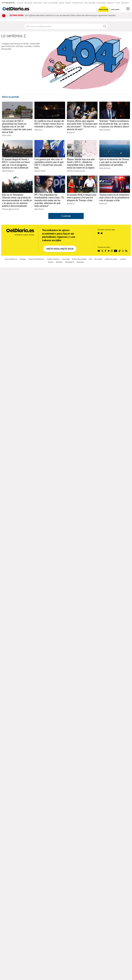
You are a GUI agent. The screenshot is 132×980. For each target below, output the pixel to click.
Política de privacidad (79, 259)
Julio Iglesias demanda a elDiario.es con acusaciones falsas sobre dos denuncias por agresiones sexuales (70, 15)
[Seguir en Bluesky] (99, 251)
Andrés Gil (71, 132)
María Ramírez (105, 130)
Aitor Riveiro (39, 209)
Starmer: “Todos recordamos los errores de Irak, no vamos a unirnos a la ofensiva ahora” (115, 124)
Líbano (45, 3)
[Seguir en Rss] (126, 251)
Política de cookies (111, 259)
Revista (51, 262)
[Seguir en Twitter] (102, 251)
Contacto (123, 259)
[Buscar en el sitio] (63, 26)
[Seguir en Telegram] (108, 251)
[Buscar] (105, 26)
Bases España (28, 3)
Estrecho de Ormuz (78, 3)
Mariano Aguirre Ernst (10, 209)
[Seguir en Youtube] (116, 251)
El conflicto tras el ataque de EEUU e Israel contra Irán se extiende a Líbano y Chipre (49, 124)
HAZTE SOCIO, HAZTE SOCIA (60, 249)
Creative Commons (53, 259)
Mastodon (80, 262)
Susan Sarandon (101, 3)
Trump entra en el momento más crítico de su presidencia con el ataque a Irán (114, 198)
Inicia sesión (115, 9)
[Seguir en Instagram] (112, 251)
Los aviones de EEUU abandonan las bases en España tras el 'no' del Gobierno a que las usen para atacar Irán (17, 127)
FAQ (90, 259)
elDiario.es (38, 130)
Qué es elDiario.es (11, 259)
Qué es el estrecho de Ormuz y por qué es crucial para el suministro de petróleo (114, 162)
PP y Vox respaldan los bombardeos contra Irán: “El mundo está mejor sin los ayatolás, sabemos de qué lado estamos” (49, 200)
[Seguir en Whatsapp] (123, 251)
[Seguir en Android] (99, 233)
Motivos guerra (38, 3)
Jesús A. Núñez (40, 171)
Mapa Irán (68, 3)
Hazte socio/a (103, 9)
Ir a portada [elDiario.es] (66, 216)
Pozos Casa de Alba (90, 3)
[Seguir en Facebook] (105, 251)
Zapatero (62, 3)
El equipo (23, 259)
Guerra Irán (20, 3)
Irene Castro (7, 135)
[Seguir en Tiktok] (120, 251)
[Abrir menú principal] (128, 9)
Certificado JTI (70, 262)
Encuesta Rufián (53, 3)
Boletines (59, 262)
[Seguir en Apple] (102, 233)
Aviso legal (66, 259)
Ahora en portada (11, 97)
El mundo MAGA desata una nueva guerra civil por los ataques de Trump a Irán (82, 198)
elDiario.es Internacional (76, 171)
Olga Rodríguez (8, 171)
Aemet (118, 3)
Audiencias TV (111, 3)
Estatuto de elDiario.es (36, 259)
